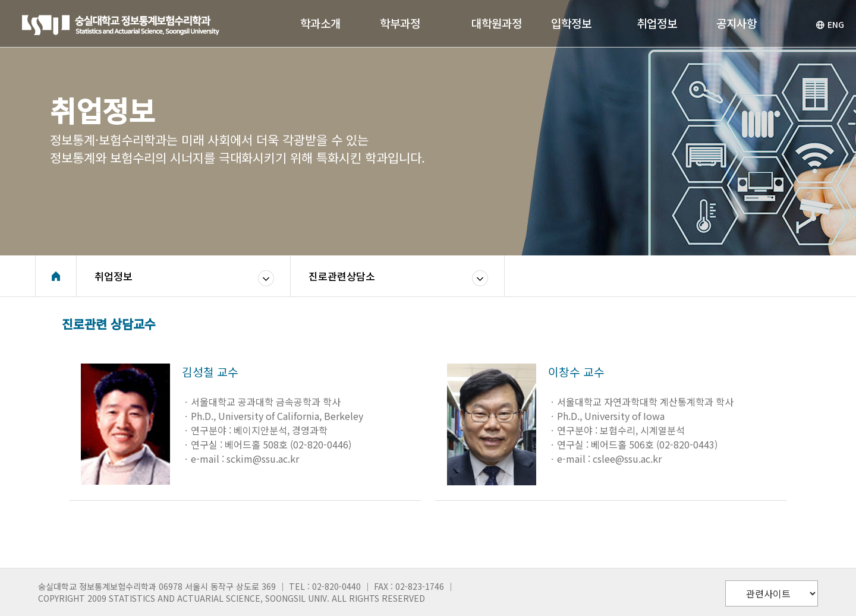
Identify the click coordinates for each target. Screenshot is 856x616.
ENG (830, 24)
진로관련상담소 (342, 276)
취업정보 (114, 276)
